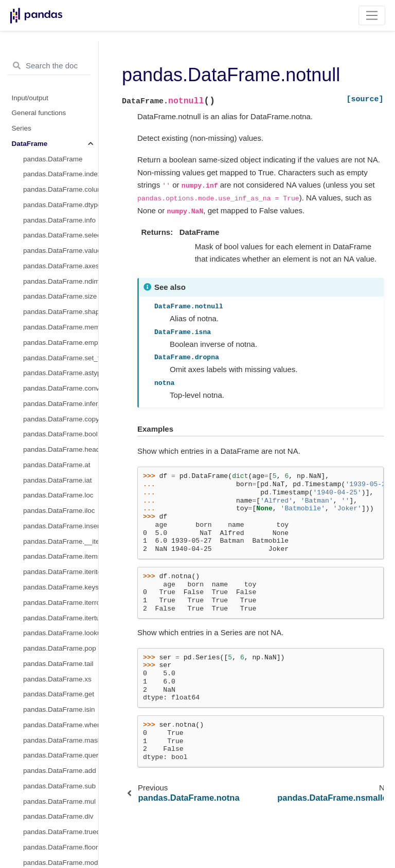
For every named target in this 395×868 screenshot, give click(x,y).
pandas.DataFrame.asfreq (61, 544)
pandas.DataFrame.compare (61, 483)
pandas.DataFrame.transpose (61, 437)
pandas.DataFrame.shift (60, 575)
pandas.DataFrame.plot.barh (61, 804)
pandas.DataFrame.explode (61, 376)
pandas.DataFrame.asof (60, 559)
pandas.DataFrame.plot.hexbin (61, 850)
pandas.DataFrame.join (59, 498)
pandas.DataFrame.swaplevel (61, 299)
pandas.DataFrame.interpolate (61, 70)
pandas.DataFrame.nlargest (61, 269)
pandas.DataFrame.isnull (61, 100)
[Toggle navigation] (372, 15)
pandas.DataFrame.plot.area (61, 774)
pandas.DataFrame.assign (61, 467)
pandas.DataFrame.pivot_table (61, 207)
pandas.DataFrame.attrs (61, 743)
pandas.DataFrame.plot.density (61, 835)
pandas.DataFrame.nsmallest (61, 284)
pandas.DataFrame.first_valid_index (61, 621)
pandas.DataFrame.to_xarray (61, 406)
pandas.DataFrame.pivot (61, 192)
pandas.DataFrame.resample (61, 651)
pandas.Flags (44, 727)
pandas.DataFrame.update (61, 529)
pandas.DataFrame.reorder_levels (61, 223)
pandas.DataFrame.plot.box (61, 819)
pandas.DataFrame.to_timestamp (61, 682)
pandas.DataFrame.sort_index (61, 253)
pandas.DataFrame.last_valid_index (61, 636)
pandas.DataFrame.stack (61, 315)
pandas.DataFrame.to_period (61, 666)
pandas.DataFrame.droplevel (61, 177)
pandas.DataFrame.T (56, 422)
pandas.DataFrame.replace (61, 162)
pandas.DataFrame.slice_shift (61, 590)
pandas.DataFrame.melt (60, 361)
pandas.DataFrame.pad (60, 146)
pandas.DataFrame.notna (61, 116)
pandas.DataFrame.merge (61, 513)
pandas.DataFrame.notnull (61, 131)
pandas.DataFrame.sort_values (61, 238)
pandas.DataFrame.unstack (61, 330)
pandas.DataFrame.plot (59, 758)
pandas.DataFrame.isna (60, 85)
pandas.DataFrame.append (61, 452)
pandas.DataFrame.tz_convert (61, 697)
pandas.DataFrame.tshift (61, 605)
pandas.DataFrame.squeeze (61, 391)
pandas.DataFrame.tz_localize (61, 712)
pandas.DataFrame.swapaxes (61, 345)
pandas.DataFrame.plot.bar (61, 789)
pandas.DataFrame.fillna (61, 55)
